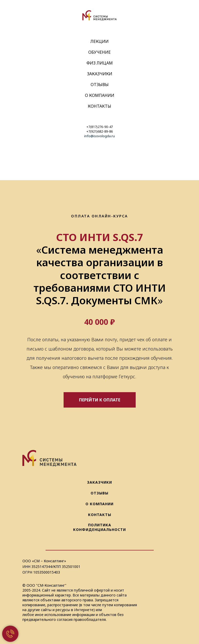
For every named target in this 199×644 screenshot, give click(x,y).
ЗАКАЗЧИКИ (99, 482)
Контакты (99, 106)
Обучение (99, 52)
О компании (100, 95)
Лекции (99, 41)
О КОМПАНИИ (99, 504)
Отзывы (100, 85)
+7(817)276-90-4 (99, 127)
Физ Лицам (100, 63)
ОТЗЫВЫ (99, 493)
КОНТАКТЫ (100, 515)
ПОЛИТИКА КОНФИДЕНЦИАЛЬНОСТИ (99, 527)
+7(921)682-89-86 (100, 131)
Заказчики (100, 74)
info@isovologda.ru (99, 136)
